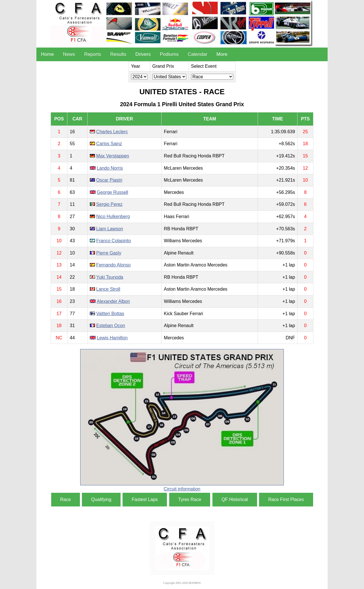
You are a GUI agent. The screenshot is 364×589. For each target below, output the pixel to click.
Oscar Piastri (109, 180)
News (69, 54)
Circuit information (182, 489)
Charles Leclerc (112, 132)
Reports (93, 54)
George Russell (112, 192)
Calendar (197, 54)
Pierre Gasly (109, 253)
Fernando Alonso (113, 265)
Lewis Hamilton (112, 338)
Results (118, 54)
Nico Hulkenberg (113, 216)
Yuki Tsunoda (110, 277)
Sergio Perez (109, 204)
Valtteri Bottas (110, 314)
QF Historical (235, 499)
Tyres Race (190, 499)
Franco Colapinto (113, 241)
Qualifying (101, 499)
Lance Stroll (108, 289)
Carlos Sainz (109, 144)
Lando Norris (110, 168)
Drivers (143, 54)
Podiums (169, 54)
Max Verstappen (113, 156)
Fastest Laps (145, 499)
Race (66, 499)
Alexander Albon (113, 301)
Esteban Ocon (110, 326)
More (222, 54)
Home (47, 54)
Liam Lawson (109, 229)
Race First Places (286, 499)
